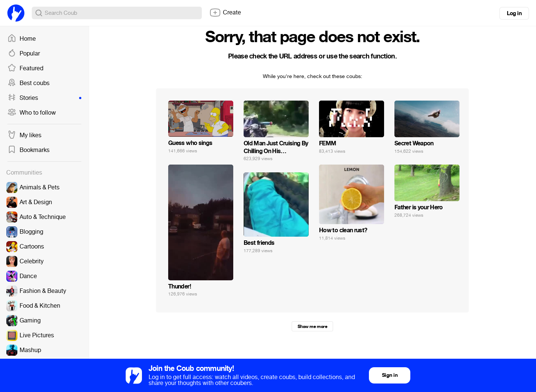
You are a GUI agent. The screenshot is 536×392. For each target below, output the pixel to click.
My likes (24, 135)
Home (22, 39)
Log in (514, 13)
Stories (44, 98)
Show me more (312, 327)
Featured (25, 68)
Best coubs (28, 83)
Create (225, 13)
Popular (24, 54)
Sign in (390, 375)
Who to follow (32, 113)
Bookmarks (28, 150)
